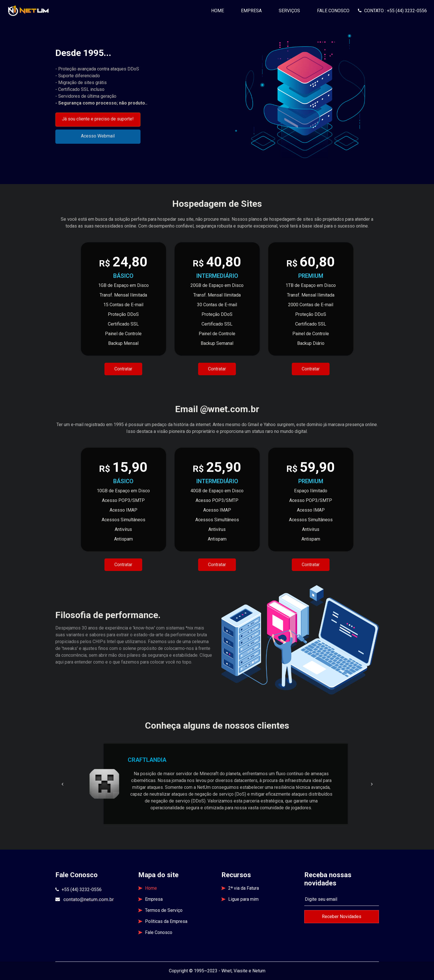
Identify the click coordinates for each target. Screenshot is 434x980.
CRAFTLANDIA (147, 760)
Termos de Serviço (160, 910)
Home (220, 10)
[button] (62, 784)
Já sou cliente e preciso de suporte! (98, 119)
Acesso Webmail (98, 136)
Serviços (289, 11)
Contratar (123, 369)
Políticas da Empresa (163, 921)
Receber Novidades (342, 917)
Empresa (251, 11)
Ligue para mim (240, 899)
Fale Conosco (333, 11)
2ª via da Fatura (240, 888)
